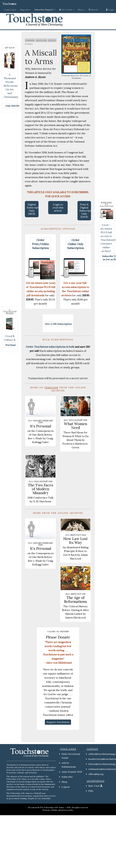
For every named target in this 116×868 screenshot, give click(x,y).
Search (93, 10)
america (52, 40)
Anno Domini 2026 (72, 772)
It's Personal (40, 426)
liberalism (41, 40)
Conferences (10, 10)
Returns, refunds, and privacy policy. (58, 810)
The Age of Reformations (75, 600)
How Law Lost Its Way (75, 541)
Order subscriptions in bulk (50, 347)
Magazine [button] (25, 10)
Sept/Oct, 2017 (77, 76)
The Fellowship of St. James (52, 807)
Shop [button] (81, 10)
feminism (30, 40)
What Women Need (75, 426)
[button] (45, 10)
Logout (66, 787)
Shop (64, 782)
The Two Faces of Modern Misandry (41, 489)
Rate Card (94, 786)
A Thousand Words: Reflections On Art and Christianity (11, 86)
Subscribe (67, 777)
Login (110, 10)
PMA (91, 791)
